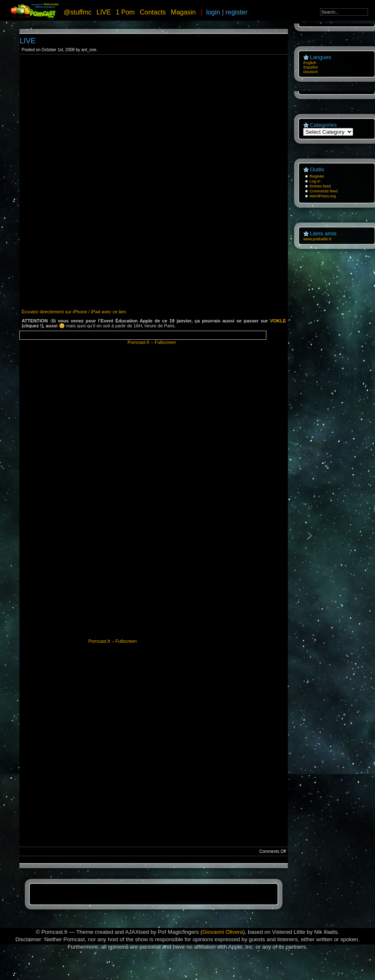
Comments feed (323, 191)
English (310, 63)
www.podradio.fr (317, 239)
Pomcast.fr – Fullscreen (152, 342)
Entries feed (320, 186)
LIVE (104, 12)
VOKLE (278, 321)
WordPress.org (323, 196)
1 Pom (125, 12)
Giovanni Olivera (223, 932)
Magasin (183, 12)
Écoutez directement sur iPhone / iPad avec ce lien (74, 312)
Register (317, 176)
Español (310, 67)
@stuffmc (78, 12)
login (213, 12)
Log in (315, 181)
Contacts (153, 12)
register (236, 12)
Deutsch (310, 72)
